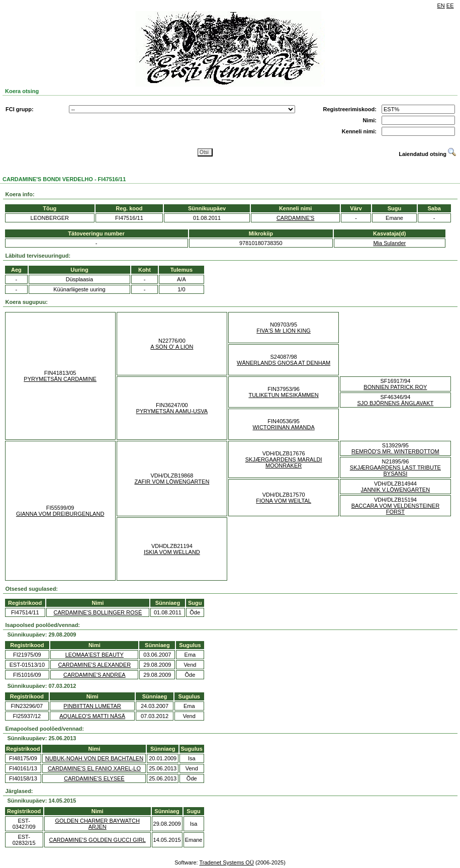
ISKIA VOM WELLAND (172, 552)
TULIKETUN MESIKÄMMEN (283, 395)
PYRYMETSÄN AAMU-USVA (172, 411)
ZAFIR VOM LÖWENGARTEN (172, 482)
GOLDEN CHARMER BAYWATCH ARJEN (97, 824)
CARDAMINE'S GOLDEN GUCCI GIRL (98, 840)
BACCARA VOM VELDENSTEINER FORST (395, 509)
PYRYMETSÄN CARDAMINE (60, 379)
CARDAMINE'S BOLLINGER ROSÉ (98, 612)
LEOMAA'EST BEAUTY (95, 655)
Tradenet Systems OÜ (226, 862)
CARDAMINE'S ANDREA (95, 675)
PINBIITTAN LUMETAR (92, 706)
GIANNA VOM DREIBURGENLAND (60, 514)
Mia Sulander (389, 243)
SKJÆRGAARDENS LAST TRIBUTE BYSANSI (395, 470)
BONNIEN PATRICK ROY (395, 387)
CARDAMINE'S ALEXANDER (95, 665)
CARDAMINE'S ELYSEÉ (94, 778)
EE (450, 6)
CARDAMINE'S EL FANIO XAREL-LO (94, 768)
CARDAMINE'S (295, 218)
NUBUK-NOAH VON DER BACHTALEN (94, 758)
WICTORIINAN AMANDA (283, 427)
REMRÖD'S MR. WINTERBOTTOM (395, 451)
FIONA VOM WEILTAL (284, 501)
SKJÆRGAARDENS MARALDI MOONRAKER (284, 462)
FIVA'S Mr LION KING (284, 331)
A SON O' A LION (172, 347)
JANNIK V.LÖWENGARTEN (396, 490)
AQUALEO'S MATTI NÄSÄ (92, 716)
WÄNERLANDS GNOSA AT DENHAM (284, 363)
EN (441, 6)
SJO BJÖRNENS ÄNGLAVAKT (395, 403)
